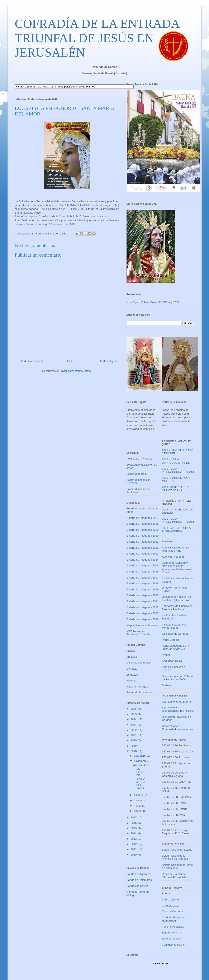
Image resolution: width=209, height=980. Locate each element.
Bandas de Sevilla (137, 886)
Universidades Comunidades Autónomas (178, 728)
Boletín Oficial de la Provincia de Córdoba (175, 857)
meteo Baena (160, 963)
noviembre (141, 761)
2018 (134, 751)
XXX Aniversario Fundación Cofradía (138, 633)
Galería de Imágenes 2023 (143, 613)
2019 (134, 746)
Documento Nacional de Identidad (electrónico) (177, 598)
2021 (134, 735)
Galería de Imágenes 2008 (143, 524)
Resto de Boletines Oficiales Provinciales (175, 876)
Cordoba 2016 (171, 906)
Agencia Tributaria (173, 557)
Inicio (70, 361)
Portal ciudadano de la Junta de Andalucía (175, 647)
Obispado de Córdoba (175, 634)
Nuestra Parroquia (138, 687)
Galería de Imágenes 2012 (143, 548)
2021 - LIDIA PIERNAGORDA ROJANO (178, 470)
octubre (139, 795)
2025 (134, 714)
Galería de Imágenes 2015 (143, 565)
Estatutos (132, 675)
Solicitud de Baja (137, 474)
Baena (166, 893)
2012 (134, 844)
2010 (134, 855)
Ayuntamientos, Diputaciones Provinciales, (178, 709)
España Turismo (172, 933)
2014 (134, 833)
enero (138, 811)
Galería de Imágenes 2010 (143, 536)
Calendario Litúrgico (139, 663)
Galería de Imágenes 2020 (143, 595)
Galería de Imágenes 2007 (143, 518)
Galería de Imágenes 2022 (143, 607)
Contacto (132, 669)
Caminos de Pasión (174, 945)
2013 (134, 839)
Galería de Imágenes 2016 (143, 572)
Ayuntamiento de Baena (177, 702)
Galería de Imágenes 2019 (143, 589)
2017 (134, 817)
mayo (137, 800)
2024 (134, 719)
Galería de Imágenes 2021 (143, 601)
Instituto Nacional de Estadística (174, 617)
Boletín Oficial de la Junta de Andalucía (177, 867)
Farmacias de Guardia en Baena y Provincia (177, 608)
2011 (134, 849)
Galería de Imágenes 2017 (143, 578)
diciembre (140, 756)
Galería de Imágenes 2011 (143, 542)
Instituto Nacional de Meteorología (174, 626)
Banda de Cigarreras (139, 874)
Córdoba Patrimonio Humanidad (174, 919)
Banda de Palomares (139, 880)
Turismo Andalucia (173, 927)
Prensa (166, 655)
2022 (134, 730)
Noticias (131, 681)
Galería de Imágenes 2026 (143, 619)
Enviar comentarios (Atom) (76, 371)
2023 (134, 725)
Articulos (132, 657)
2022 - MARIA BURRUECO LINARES (176, 461)
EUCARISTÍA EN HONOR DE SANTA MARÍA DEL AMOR (141, 777)
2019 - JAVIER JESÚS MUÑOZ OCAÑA (176, 489)
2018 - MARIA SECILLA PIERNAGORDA (176, 530)
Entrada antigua (106, 361)
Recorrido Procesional (140, 692)
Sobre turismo (170, 900)
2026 (134, 709)
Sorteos (167, 685)
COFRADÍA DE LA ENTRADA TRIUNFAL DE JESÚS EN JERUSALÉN (97, 38)
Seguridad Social (172, 661)
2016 (134, 823)
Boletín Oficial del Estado (177, 850)
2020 (134, 740)
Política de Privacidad (140, 459)
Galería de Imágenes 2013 (143, 554)
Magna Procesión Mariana (142, 625)
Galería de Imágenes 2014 (143, 560)
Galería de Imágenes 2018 (143, 583)
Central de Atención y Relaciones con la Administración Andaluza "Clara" (177, 568)
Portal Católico (171, 640)
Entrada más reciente (31, 361)
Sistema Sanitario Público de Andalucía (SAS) (177, 678)
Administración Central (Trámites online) (176, 549)
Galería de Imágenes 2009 (143, 530)
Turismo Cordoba (172, 911)
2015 (134, 828)
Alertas (131, 651)
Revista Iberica (171, 939)
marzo (138, 806)
